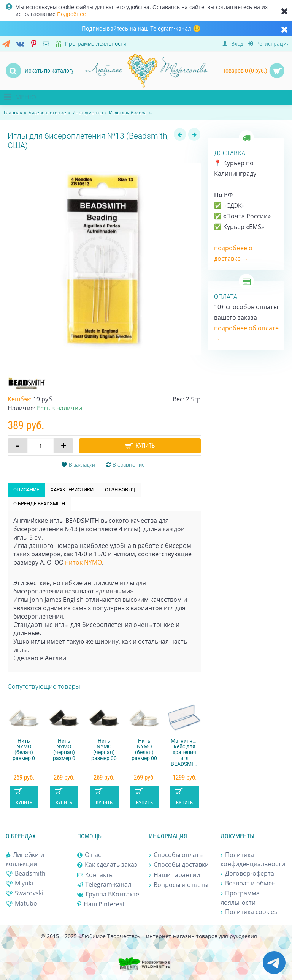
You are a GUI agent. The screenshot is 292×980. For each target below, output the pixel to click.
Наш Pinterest (101, 904)
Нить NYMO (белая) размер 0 (24, 750)
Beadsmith (26, 874)
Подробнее (71, 14)
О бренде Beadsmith (39, 504)
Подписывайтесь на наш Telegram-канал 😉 (141, 28)
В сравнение (129, 465)
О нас (89, 855)
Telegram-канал (104, 885)
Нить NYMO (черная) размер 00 (104, 750)
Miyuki (19, 884)
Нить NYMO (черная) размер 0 (64, 750)
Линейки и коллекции (25, 859)
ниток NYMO (83, 562)
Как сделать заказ (107, 865)
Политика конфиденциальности (253, 859)
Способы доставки (179, 865)
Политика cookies (249, 912)
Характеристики (72, 490)
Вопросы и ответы (179, 885)
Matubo (21, 904)
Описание (26, 490)
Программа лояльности (240, 898)
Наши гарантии (175, 875)
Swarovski (25, 893)
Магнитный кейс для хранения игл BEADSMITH (185, 753)
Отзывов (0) (120, 490)
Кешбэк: (20, 399)
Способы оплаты (176, 855)
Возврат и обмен (248, 884)
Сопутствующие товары (44, 686)
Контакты (95, 875)
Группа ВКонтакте (108, 894)
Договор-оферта (247, 874)
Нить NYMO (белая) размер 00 (144, 750)
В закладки (82, 465)
